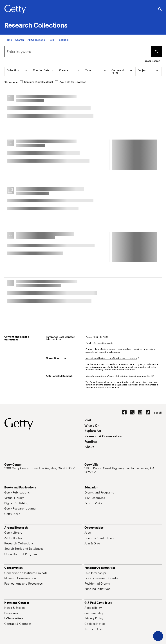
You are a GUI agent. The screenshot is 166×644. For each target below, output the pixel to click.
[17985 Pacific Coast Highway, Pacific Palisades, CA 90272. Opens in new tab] (123, 470)
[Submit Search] (156, 51)
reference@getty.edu (103, 343)
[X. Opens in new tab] (132, 412)
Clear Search (153, 61)
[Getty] (15, 10)
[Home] (8, 40)
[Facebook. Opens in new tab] (124, 412)
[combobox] (78, 51)
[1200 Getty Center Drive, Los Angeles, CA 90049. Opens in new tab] (40, 468)
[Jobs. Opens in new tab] (88, 532)
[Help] (51, 40)
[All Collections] (36, 40)
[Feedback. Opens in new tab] (63, 40)
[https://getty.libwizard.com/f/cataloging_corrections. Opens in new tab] (113, 358)
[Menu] (158, 636)
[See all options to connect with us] (158, 413)
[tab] (18, 71)
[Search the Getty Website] (160, 9)
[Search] (20, 40)
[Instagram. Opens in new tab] (140, 412)
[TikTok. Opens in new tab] (148, 412)
